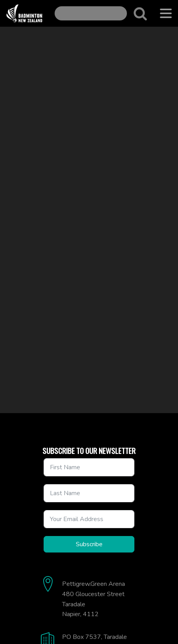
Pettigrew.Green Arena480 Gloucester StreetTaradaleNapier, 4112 (94, 599)
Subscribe (89, 544)
